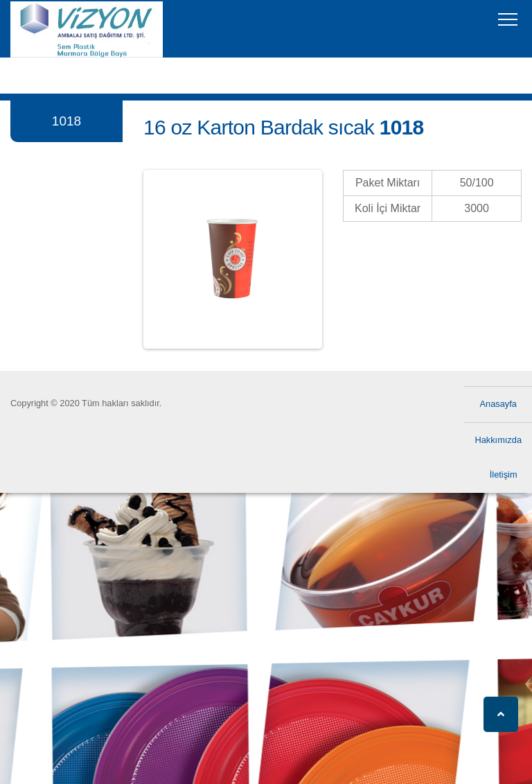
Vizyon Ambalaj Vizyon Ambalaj (45, 37)
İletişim (504, 474)
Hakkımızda (498, 440)
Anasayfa (498, 404)
